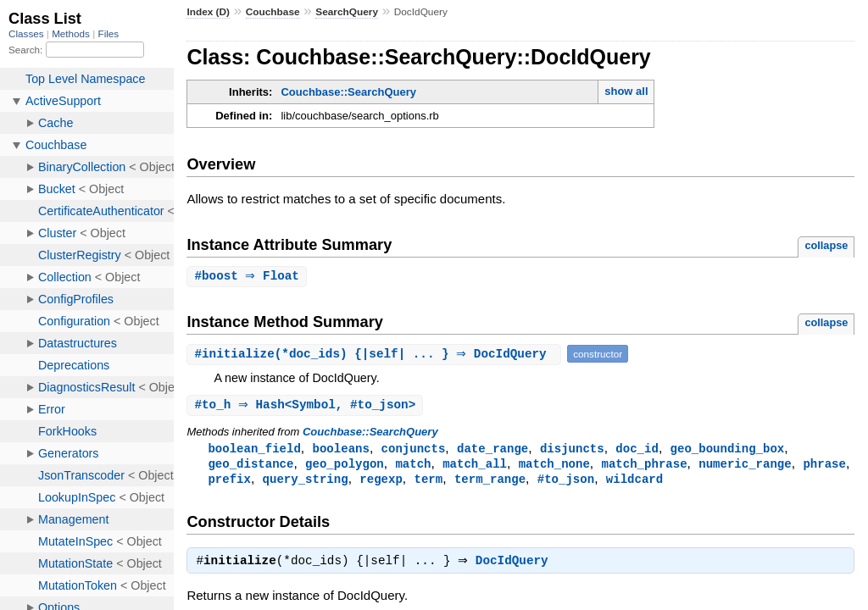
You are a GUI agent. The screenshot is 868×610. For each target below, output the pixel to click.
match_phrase (644, 466)
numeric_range (745, 466)
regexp (381, 482)
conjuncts (414, 450)
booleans (341, 450)
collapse (826, 245)
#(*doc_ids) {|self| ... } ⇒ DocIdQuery (376, 355)
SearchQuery (347, 12)
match (413, 466)
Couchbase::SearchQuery (348, 92)
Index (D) (208, 12)
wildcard (634, 482)
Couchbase (273, 12)
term (428, 482)
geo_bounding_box (728, 450)
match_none (554, 466)
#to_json (566, 482)
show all (626, 91)
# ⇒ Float (249, 277)
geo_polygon (345, 466)
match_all (475, 466)
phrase (824, 466)
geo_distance (250, 466)
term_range (490, 482)
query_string (306, 482)
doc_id (637, 450)
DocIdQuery (516, 567)
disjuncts (572, 450)
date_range (492, 450)
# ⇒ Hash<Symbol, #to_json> (307, 406)
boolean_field (254, 450)
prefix (229, 482)
